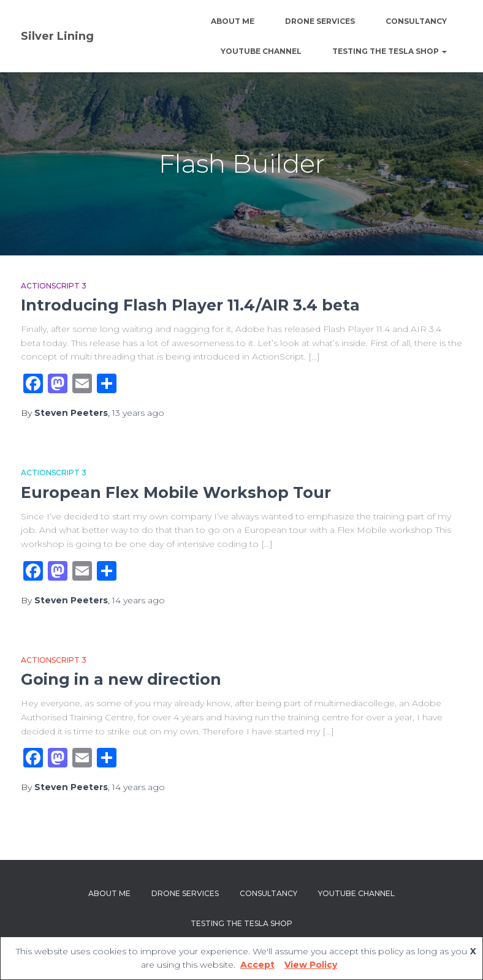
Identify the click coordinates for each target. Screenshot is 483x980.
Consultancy (416, 21)
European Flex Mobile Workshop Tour (176, 492)
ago (138, 413)
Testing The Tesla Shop (390, 51)
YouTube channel (261, 51)
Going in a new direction (121, 679)
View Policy (311, 965)
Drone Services (320, 21)
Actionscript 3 (54, 286)
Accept (257, 965)
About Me (233, 21)
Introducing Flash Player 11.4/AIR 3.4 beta (190, 305)
